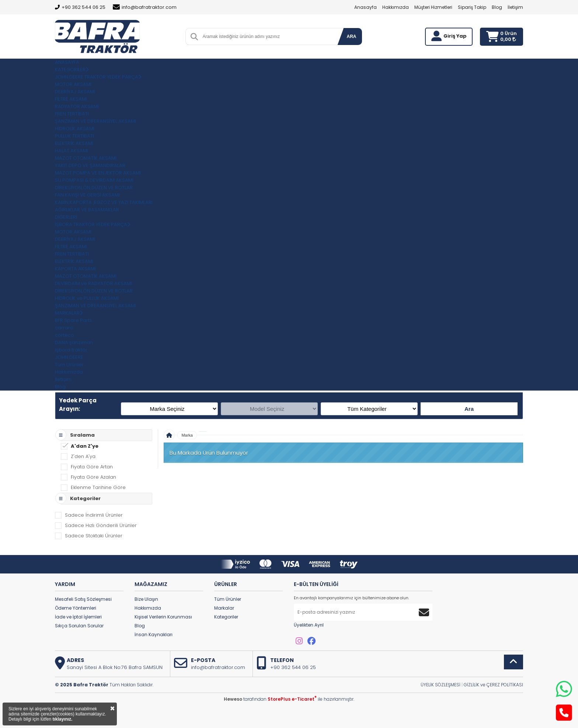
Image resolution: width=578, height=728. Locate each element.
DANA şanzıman (74, 342)
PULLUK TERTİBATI (74, 136)
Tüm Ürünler (228, 599)
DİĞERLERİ (66, 217)
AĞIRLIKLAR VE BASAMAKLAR (87, 210)
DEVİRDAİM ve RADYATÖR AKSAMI (93, 283)
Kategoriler (226, 617)
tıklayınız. (62, 719)
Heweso (233, 699)
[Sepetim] (492, 37)
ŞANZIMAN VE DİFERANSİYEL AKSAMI (95, 121)
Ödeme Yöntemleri (76, 608)
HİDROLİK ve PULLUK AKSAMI (87, 298)
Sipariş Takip (472, 7)
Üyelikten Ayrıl (309, 625)
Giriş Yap (455, 36)
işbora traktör (71, 350)
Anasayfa (365, 7)
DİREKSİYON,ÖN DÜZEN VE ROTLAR (94, 188)
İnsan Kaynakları (154, 635)
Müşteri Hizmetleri (433, 7)
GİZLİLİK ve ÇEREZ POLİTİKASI (493, 685)
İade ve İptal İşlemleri (78, 617)
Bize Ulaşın (146, 599)
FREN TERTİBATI (72, 114)
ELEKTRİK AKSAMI (74, 143)
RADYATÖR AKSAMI (77, 106)
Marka (187, 435)
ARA (352, 37)
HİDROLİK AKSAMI (75, 129)
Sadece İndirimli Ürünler (94, 515)
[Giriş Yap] (436, 36)
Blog (497, 7)
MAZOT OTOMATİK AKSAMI (86, 158)
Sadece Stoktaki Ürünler (94, 536)
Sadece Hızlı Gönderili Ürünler (101, 525)
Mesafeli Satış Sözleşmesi (83, 599)
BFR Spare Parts (74, 320)
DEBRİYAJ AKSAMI (75, 92)
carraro (64, 328)
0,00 (508, 39)
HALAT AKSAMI (72, 151)
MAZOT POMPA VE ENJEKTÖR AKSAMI (98, 173)
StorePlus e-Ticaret (292, 699)
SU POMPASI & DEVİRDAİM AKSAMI (94, 180)
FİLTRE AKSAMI (71, 99)
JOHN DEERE (69, 357)
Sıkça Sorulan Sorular (79, 626)
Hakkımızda (396, 7)
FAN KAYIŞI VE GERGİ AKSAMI (87, 195)
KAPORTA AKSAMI (75, 269)
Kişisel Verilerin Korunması (163, 617)
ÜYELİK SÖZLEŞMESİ (441, 685)
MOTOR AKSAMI (73, 84)
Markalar (224, 608)
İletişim (515, 7)
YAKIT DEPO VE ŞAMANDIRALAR (90, 165)
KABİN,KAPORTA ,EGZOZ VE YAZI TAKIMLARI (104, 202)
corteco (65, 335)
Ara (469, 409)
